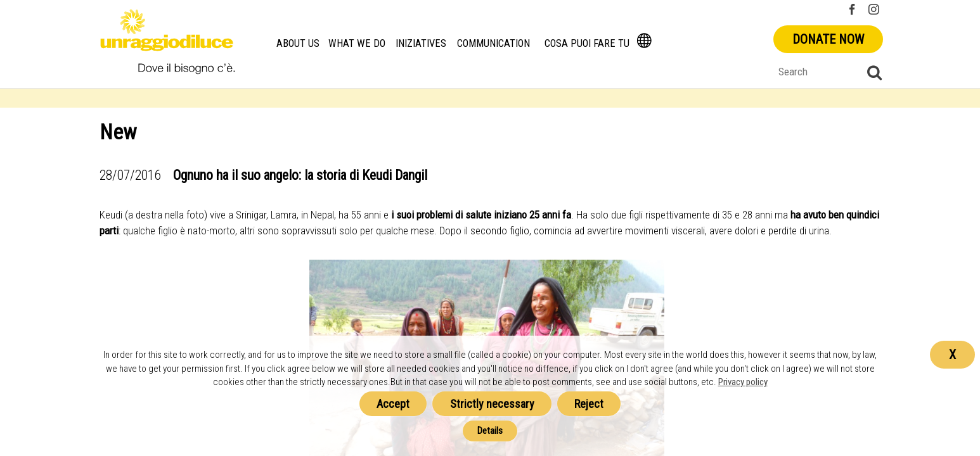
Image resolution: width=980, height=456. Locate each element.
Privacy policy (743, 382)
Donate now (828, 39)
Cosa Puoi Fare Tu (587, 43)
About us (298, 43)
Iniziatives (420, 43)
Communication (493, 43)
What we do (357, 43)
